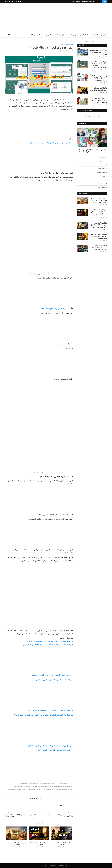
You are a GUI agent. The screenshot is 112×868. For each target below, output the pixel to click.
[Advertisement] (39, 18)
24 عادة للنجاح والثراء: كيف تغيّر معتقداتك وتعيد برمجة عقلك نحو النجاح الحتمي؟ (98, 239)
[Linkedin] (14, 1)
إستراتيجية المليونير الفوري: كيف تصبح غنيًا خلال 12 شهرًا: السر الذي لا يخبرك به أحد (98, 190)
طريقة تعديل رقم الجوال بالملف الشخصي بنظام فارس (61, 786)
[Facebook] (20, 1)
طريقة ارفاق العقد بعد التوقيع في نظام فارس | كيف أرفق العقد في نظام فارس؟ (44, 715)
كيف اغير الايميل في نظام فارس (34, 789)
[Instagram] (16, 1)
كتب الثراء (95, 35)
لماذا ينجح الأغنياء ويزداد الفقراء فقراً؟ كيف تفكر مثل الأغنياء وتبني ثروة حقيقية (98, 215)
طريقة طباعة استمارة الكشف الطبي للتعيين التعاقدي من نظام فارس (48, 644)
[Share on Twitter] (35, 799)
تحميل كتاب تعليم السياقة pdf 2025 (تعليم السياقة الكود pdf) (98, 52)
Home (105, 41)
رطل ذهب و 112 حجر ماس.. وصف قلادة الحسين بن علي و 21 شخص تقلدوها (97, 100)
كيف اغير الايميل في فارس (48, 789)
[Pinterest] (86, 117)
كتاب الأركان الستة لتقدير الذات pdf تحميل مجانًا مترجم (98, 89)
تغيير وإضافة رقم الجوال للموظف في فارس (29, 783)
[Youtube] (12, 1)
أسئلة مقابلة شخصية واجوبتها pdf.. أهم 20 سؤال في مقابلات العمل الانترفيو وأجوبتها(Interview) (99, 78)
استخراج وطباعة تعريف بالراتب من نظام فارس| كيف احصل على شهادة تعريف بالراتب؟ (50, 143)
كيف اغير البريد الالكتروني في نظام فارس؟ (16, 789)
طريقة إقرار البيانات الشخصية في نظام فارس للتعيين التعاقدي (50, 746)
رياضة (104, 166)
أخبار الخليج (102, 147)
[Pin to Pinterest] (33, 799)
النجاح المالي (84, 35)
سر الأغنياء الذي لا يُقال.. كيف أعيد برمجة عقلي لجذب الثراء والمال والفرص (98, 227)
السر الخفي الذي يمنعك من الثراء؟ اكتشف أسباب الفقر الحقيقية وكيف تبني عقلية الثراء (98, 203)
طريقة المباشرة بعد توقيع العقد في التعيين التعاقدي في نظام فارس (49, 641)
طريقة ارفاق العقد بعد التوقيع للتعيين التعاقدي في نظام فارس (50, 710)
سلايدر (61, 44)
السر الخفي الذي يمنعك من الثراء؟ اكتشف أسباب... (39, 838)
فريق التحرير (67, 51)
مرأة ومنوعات (48, 35)
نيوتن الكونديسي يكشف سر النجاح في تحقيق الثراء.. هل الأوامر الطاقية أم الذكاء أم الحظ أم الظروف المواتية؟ (99, 65)
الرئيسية (103, 35)
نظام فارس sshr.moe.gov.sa (53, 309)
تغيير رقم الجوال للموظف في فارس (47, 783)
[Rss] (6, 1)
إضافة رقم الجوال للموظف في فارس (65, 783)
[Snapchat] (8, 1)
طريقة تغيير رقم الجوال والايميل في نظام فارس (21, 786)
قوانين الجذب (72, 35)
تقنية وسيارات (60, 35)
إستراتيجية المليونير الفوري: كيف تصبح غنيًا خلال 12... (82, 1)
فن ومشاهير (102, 174)
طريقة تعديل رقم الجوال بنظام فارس (40, 786)
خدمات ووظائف (35, 35)
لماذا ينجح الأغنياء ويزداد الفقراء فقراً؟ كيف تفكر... (62, 838)
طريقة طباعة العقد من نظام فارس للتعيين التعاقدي (54, 680)
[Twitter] (19, 1)
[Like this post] (39, 799)
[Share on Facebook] (37, 799)
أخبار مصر (103, 151)
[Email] (10, 1)
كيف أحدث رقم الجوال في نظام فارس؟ (64, 789)
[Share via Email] (31, 799)
